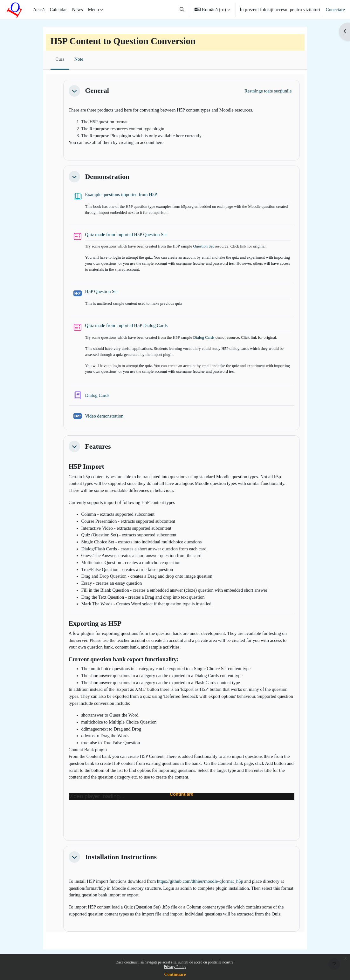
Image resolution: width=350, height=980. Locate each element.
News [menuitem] (77, 10)
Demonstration (107, 178)
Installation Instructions (121, 871)
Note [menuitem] (79, 59)
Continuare (175, 974)
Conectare (335, 10)
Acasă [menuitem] (39, 10)
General (97, 90)
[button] (182, 10)
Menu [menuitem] (93, 10)
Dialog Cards (208, 341)
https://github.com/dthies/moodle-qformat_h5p (204, 895)
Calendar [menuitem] (58, 10)
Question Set (207, 249)
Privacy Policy (175, 967)
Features (98, 451)
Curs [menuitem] (60, 59)
